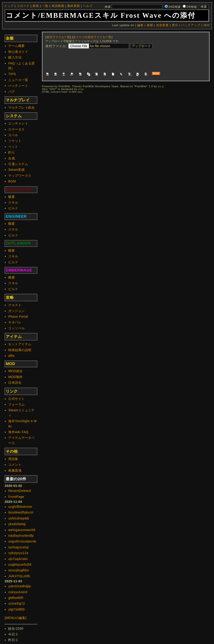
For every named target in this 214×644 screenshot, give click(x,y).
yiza (81, 89)
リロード (23, 6)
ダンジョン (17, 311)
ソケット (15, 141)
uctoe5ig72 (17, 603)
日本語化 (15, 383)
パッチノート (18, 86)
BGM (12, 181)
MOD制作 (15, 377)
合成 (12, 158)
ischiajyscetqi (18, 547)
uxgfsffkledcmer (20, 507)
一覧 (45, 6)
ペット (13, 147)
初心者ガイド (18, 52)
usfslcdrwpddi (19, 518)
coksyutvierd (18, 592)
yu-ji (161, 86)
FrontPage (16, 497)
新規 (36, 6)
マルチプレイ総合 (21, 107)
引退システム (18, 164)
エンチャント (18, 123)
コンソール (17, 328)
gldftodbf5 (16, 598)
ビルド (13, 208)
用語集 (13, 459)
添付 (207, 25)
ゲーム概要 (17, 46)
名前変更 (162, 25)
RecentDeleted (19, 491)
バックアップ (191, 25)
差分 (175, 25)
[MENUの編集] (15, 618)
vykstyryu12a (18, 553)
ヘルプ (88, 6)
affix (11, 356)
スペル (13, 135)
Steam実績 (16, 170)
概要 (12, 197)
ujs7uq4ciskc (18, 559)
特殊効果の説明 (20, 350)
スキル (13, 202)
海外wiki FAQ (18, 432)
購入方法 (15, 57)
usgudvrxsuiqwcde (22, 541)
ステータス (17, 129)
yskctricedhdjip (19, 586)
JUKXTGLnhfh (19, 576)
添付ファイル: (56, 46)
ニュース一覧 (18, 80)
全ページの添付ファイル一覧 (92, 37)
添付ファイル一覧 (58, 37)
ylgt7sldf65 (16, 609)
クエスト (15, 305)
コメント (15, 465)
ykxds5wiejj (17, 524)
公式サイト (17, 399)
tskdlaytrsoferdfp (21, 536)
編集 (140, 25)
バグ (12, 92)
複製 (150, 25)
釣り (12, 152)
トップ (9, 6)
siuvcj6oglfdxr (19, 570)
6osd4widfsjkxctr (21, 512)
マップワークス (20, 176)
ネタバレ (15, 322)
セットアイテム (20, 344)
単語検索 (58, 6)
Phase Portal (18, 317)
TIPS (12, 74)
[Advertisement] (128, 60)
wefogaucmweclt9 (22, 530)
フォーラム (17, 404)
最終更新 (74, 6)
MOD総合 (15, 371)
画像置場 (15, 470)
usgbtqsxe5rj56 (20, 565)
